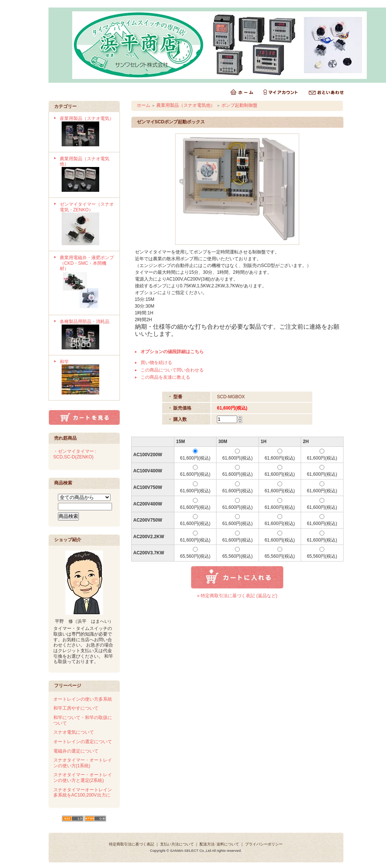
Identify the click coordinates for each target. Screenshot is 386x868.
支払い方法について (177, 844)
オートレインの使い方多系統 (83, 699)
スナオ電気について (74, 732)
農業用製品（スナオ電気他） (87, 175)
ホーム (144, 105)
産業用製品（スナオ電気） (87, 132)
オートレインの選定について (83, 742)
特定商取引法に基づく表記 (132, 844)
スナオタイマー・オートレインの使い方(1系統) (83, 763)
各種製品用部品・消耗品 (87, 335)
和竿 (87, 378)
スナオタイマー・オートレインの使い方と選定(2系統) (83, 778)
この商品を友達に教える (165, 377)
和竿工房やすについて (76, 708)
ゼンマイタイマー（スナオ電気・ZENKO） (87, 224)
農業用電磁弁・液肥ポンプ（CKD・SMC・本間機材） (87, 283)
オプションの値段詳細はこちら (172, 352)
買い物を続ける (156, 363)
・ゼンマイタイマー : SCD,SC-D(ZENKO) (75, 454)
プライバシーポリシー (264, 844)
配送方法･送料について (219, 844)
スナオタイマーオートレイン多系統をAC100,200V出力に (83, 793)
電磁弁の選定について (76, 751)
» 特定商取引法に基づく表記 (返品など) (237, 596)
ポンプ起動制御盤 (239, 105)
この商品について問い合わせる (172, 370)
